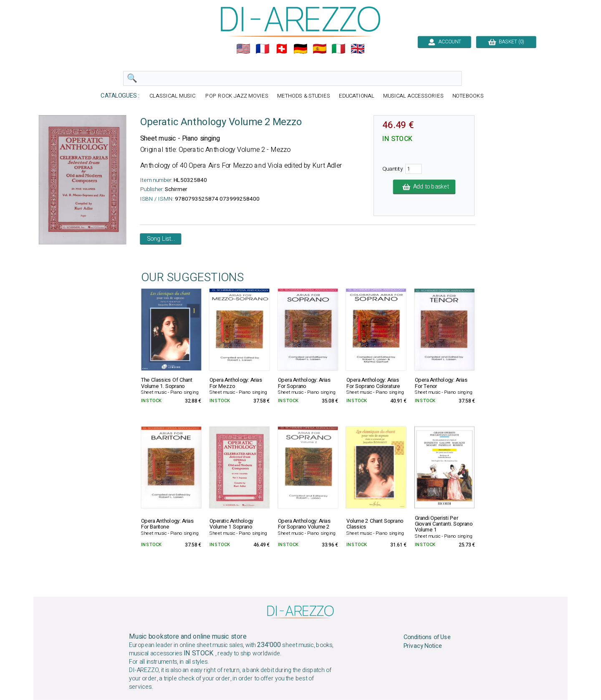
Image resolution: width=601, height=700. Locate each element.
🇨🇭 (282, 49)
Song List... (161, 239)
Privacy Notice (423, 646)
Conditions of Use (427, 637)
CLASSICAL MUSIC (173, 96)
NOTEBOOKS (468, 96)
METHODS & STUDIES (304, 96)
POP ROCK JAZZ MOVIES (237, 96)
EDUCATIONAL (357, 96)
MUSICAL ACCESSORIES (413, 96)
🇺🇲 (243, 49)
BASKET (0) (506, 42)
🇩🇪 (300, 49)
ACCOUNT (444, 42)
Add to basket (424, 187)
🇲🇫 (263, 49)
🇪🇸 (320, 49)
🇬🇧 (358, 49)
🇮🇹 (338, 49)
